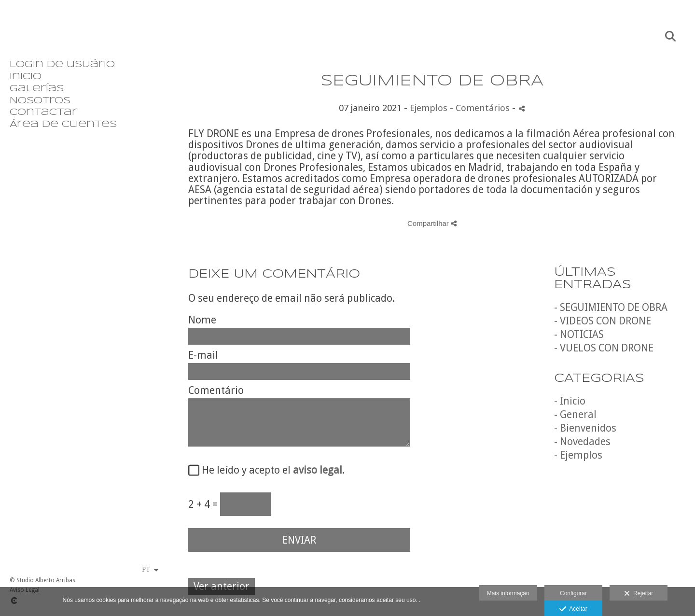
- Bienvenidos (585, 428)
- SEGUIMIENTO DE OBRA (611, 307)
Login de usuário (62, 65)
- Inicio (570, 401)
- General (575, 414)
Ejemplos (429, 108)
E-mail (203, 355)
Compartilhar (432, 223)
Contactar (43, 112)
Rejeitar (639, 594)
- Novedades (582, 441)
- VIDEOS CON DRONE (603, 321)
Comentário (216, 390)
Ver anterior (222, 586)
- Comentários (481, 108)
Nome (202, 320)
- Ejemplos (578, 455)
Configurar (573, 593)
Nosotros (40, 101)
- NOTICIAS (579, 334)
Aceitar (573, 609)
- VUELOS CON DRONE (604, 348)
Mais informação (508, 593)
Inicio (26, 77)
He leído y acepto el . (271, 470)
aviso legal (318, 470)
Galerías (37, 89)
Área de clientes (63, 125)
